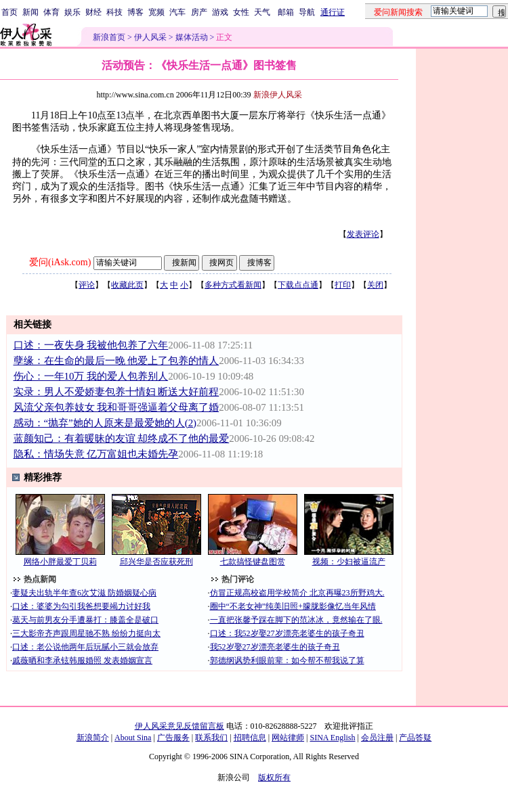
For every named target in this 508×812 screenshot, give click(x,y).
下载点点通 (298, 285)
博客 (135, 12)
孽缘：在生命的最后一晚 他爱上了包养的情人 (117, 361)
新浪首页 (109, 37)
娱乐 (72, 12)
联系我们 (211, 738)
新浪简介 (93, 738)
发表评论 (363, 234)
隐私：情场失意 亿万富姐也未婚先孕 (96, 454)
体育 (51, 12)
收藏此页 (127, 285)
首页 (9, 12)
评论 (87, 285)
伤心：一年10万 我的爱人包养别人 (91, 376)
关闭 (375, 285)
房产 (199, 12)
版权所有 (274, 777)
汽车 (177, 12)
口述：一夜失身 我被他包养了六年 (91, 345)
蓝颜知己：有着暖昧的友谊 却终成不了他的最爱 (122, 438)
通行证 (333, 12)
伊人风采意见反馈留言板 (179, 726)
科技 (114, 12)
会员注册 (377, 738)
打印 (343, 285)
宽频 (156, 12)
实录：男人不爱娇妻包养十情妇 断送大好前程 (117, 392)
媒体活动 (192, 37)
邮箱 (286, 12)
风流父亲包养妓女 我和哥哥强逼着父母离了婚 (117, 407)
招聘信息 (250, 738)
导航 (307, 12)
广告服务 (173, 738)
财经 (93, 12)
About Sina (133, 738)
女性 (241, 12)
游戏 (220, 12)
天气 (262, 12)
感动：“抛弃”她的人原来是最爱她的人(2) (105, 423)
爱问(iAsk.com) (60, 262)
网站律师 (288, 738)
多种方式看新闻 (233, 285)
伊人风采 (150, 37)
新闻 (30, 12)
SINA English (332, 738)
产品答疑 (415, 738)
